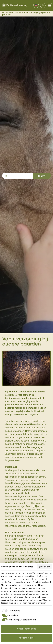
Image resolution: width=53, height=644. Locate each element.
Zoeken (42, 176)
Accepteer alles (27, 638)
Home (5, 12)
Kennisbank (16, 12)
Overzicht (44, 567)
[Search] (43, 5)
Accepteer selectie (26, 629)
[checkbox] (11, 611)
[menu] (50, 5)
